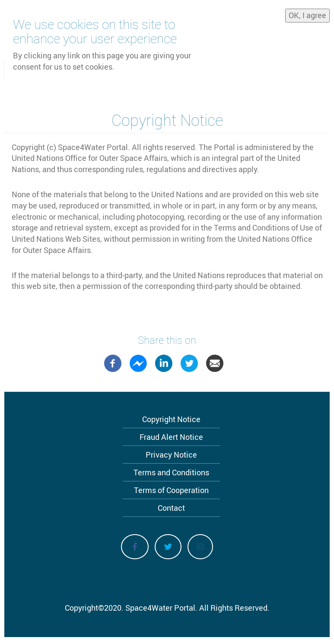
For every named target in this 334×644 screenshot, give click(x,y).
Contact (171, 508)
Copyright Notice (171, 419)
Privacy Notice (171, 455)
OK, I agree (307, 15)
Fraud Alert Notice (171, 437)
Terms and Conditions (171, 472)
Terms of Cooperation (171, 490)
